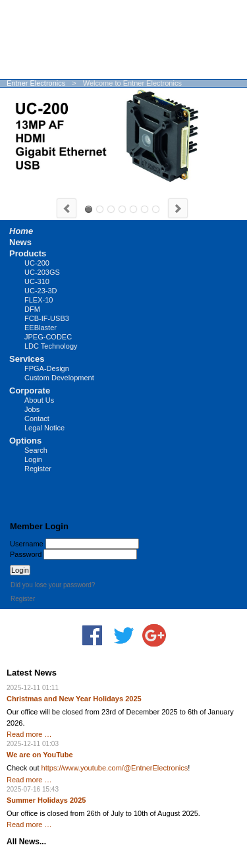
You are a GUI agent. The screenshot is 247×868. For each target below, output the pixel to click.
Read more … (29, 734)
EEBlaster (41, 328)
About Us (39, 400)
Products (28, 253)
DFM (32, 309)
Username (27, 544)
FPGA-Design (47, 368)
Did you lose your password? (53, 585)
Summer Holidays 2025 (46, 800)
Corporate (30, 391)
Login (33, 459)
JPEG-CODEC (48, 337)
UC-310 (100, 209)
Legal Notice (44, 428)
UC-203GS (111, 209)
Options (25, 441)
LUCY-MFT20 (133, 209)
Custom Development (59, 378)
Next (178, 208)
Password (26, 554)
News (20, 242)
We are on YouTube (40, 755)
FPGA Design (156, 209)
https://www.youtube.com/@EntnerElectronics (115, 768)
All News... (26, 842)
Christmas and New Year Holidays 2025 (74, 699)
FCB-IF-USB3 (47, 318)
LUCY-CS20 (122, 209)
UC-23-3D (41, 291)
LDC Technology (51, 346)
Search (36, 450)
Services (27, 359)
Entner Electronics (36, 83)
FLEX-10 (39, 300)
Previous (67, 208)
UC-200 (89, 209)
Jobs (32, 409)
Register (38, 469)
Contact (37, 419)
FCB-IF (145, 209)
